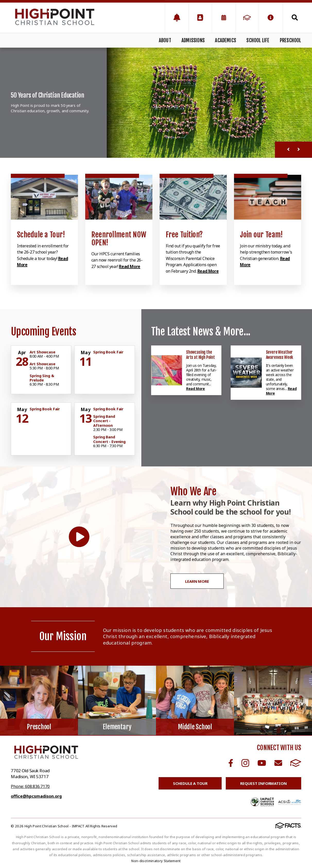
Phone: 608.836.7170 (30, 786)
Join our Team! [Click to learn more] (261, 235)
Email (278, 763)
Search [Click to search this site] (295, 18)
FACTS (296, 763)
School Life (258, 40)
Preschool (291, 40)
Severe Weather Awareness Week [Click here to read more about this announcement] (280, 355)
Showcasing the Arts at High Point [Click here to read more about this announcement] (201, 355)
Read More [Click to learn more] (129, 266)
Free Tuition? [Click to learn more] (184, 235)
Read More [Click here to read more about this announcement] (196, 389)
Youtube (262, 763)
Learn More (197, 581)
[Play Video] (79, 537)
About (165, 40)
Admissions (193, 40)
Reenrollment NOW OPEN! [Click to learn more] (119, 239)
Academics (226, 40)
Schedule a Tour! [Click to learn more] (41, 235)
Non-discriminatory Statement (156, 861)
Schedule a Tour (190, 783)
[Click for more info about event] (22, 353)
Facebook (231, 763)
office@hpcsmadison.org (36, 796)
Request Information (263, 783)
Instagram (245, 763)
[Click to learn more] (44, 197)
